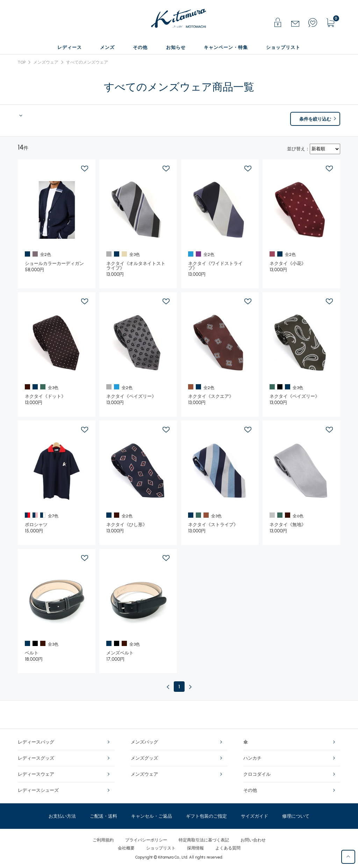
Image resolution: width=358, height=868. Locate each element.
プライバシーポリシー (146, 840)
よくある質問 (228, 848)
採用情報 (195, 848)
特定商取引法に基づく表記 (204, 840)
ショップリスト (161, 848)
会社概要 (126, 848)
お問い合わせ (253, 840)
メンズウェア (46, 62)
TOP (22, 62)
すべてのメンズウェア (87, 62)
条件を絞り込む (315, 119)
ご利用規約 (103, 840)
